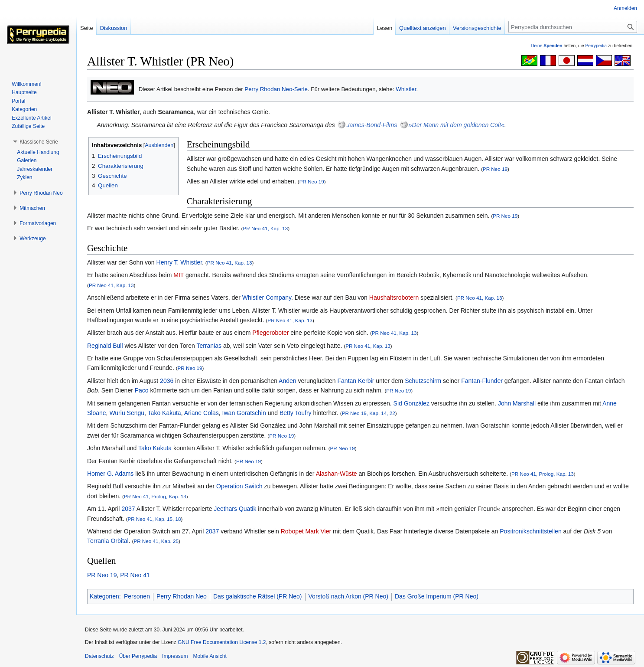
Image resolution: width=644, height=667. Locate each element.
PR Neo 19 (495, 169)
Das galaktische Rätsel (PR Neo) (258, 596)
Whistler (406, 89)
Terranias (209, 346)
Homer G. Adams (110, 474)
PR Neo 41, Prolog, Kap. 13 (543, 474)
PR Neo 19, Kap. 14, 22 (369, 413)
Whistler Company (267, 298)
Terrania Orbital (108, 541)
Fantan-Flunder (482, 381)
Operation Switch (239, 486)
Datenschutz (99, 656)
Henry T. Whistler (179, 262)
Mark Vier (319, 531)
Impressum (175, 656)
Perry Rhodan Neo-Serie (276, 89)
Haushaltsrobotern (394, 298)
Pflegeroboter (270, 333)
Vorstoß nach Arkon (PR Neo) (348, 596)
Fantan (347, 381)
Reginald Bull (105, 346)
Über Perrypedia (138, 656)
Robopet (292, 531)
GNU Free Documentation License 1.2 (222, 642)
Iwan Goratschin (244, 413)
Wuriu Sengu (127, 413)
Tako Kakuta (164, 413)
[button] (39, 142)
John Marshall (517, 403)
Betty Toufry (296, 413)
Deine (547, 46)
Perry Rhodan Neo (182, 596)
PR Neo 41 (135, 575)
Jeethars (225, 509)
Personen (137, 596)
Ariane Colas (202, 413)
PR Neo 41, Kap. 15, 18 (154, 519)
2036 (167, 381)
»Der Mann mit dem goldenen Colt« (457, 125)
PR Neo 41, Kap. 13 (266, 228)
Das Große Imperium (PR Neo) (437, 596)
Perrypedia (596, 46)
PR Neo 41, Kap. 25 (156, 541)
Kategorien (104, 596)
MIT (179, 275)
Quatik (247, 509)
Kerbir (366, 381)
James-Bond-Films (372, 125)
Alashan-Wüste (337, 474)
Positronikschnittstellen (530, 531)
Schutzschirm (423, 381)
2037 (128, 509)
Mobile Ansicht (210, 656)
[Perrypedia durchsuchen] (573, 27)
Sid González (411, 403)
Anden (287, 381)
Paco (142, 390)
